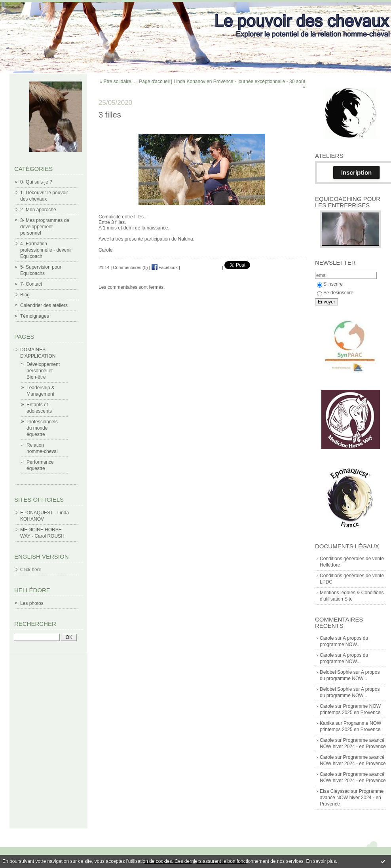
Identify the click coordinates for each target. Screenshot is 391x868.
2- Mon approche (38, 210)
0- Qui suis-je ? (36, 182)
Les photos (32, 603)
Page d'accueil (154, 81)
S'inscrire (330, 284)
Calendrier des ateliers (44, 305)
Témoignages (35, 316)
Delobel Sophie (336, 672)
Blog (25, 295)
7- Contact (31, 284)
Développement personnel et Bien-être (43, 371)
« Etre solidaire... (117, 81)
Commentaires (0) (131, 267)
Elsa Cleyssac (335, 791)
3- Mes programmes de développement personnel (45, 227)
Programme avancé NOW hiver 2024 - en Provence (352, 798)
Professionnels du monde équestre (42, 428)
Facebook (165, 267)
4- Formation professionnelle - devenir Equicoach (46, 250)
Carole (327, 638)
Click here (31, 570)
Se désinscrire (335, 293)
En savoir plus (321, 861)
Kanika (327, 723)
